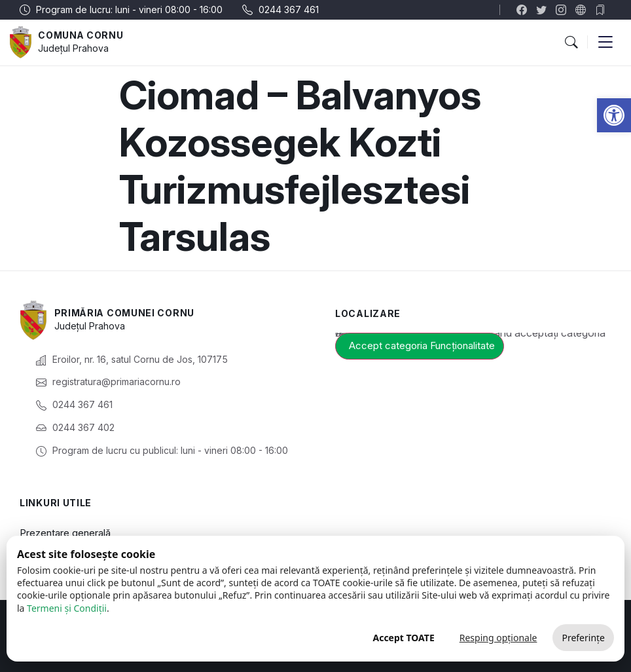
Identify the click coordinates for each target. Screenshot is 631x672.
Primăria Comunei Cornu (125, 313)
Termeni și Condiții (67, 608)
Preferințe (583, 638)
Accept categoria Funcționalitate (422, 345)
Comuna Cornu (81, 35)
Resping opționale (498, 638)
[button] (614, 115)
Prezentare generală (65, 533)
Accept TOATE (403, 638)
